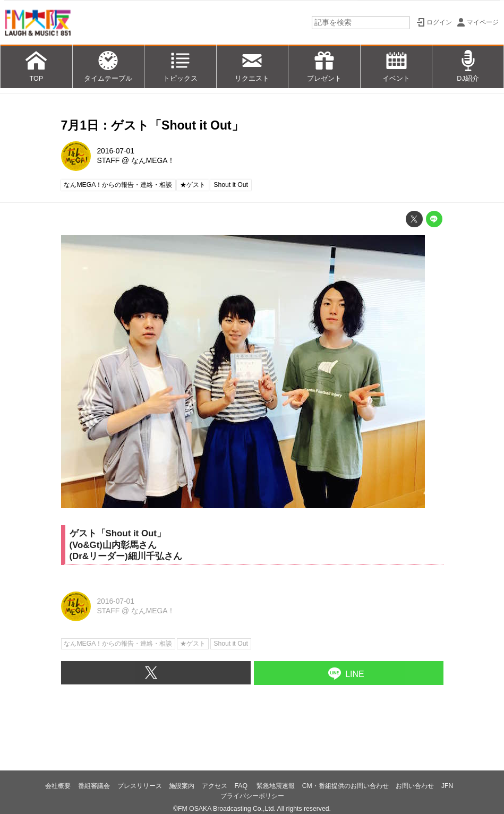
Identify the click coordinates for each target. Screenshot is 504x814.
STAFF (108, 161)
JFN (447, 786)
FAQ (242, 786)
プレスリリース (140, 786)
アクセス (215, 786)
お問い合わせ (415, 786)
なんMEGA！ (153, 161)
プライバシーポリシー (252, 796)
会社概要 (58, 786)
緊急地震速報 (276, 786)
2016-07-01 (116, 151)
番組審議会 (94, 786)
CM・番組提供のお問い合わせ (345, 786)
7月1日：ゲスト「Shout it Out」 (152, 125)
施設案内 (182, 786)
